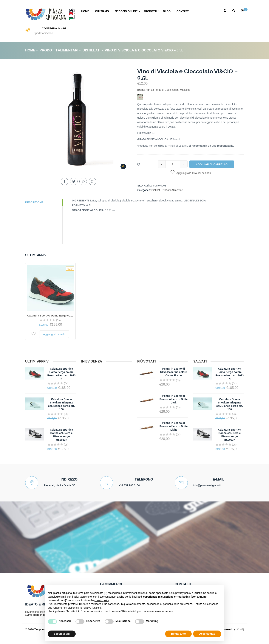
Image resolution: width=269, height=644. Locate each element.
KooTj (240, 629)
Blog (167, 11)
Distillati (92, 50)
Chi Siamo (102, 11)
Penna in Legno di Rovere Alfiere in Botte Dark (174, 399)
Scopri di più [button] (62, 634)
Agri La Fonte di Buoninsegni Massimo (168, 90)
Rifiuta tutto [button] (178, 634)
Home (85, 11)
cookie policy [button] (102, 600)
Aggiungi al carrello (212, 164)
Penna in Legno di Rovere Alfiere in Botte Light (174, 426)
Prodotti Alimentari (59, 50)
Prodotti (150, 11)
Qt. (139, 164)
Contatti (183, 11)
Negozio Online (126, 11)
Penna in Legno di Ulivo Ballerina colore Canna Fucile (173, 372)
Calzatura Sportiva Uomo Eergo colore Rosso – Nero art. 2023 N (67, 316)
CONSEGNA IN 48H (54, 28)
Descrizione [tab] (34, 202)
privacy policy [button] (183, 593)
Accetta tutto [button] (207, 634)
